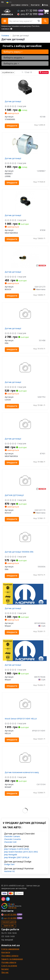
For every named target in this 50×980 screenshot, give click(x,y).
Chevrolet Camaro (12, 836)
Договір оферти (9, 962)
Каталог (5, 969)
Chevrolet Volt (10, 842)
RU (3, 2)
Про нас (5, 972)
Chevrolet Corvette (12, 839)
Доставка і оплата (20, 5)
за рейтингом (8, 72)
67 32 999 (28, 14)
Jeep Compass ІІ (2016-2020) (17, 849)
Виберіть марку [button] (13, 52)
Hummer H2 (9, 871)
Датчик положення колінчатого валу (22, 772)
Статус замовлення (10, 949)
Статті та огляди (9, 966)
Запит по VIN (9, 926)
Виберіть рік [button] (11, 63)
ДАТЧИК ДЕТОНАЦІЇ (14, 495)
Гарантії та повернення (12, 959)
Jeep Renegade (11, 855)
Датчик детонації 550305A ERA (19, 552)
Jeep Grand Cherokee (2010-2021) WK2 (21, 852)
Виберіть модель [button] (14, 58)
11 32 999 (28, 10)
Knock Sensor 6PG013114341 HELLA (21, 719)
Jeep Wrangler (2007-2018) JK (17, 857)
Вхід (45, 5)
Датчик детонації (13, 101)
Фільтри (44, 72)
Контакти (35, 5)
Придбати (12, 126)
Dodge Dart (9, 864)
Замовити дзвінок (9, 922)
